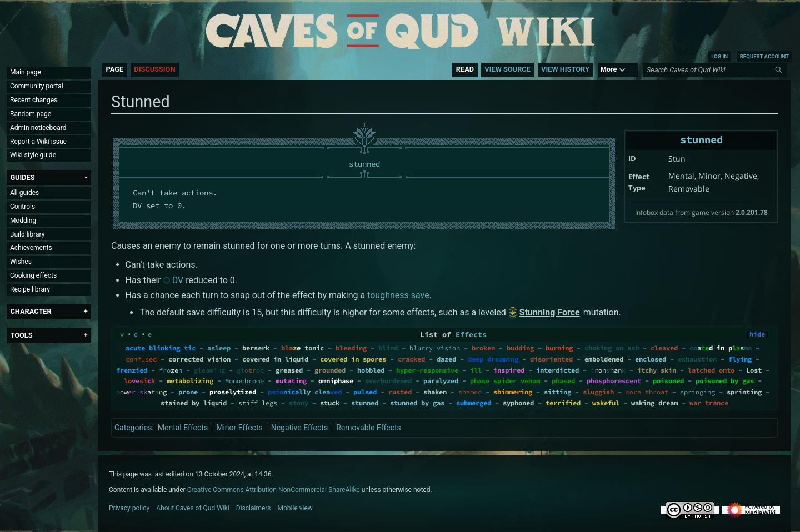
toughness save (398, 295)
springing (697, 392)
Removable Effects (369, 428)
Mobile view (295, 508)
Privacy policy (129, 508)
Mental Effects (183, 428)
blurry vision (435, 348)
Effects (471, 335)
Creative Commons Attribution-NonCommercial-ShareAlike (274, 490)
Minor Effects (239, 428)
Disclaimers (254, 508)
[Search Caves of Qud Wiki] (717, 70)
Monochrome (244, 381)
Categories (133, 428)
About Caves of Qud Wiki (193, 508)
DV (178, 280)
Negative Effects (299, 428)
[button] (22, 177)
